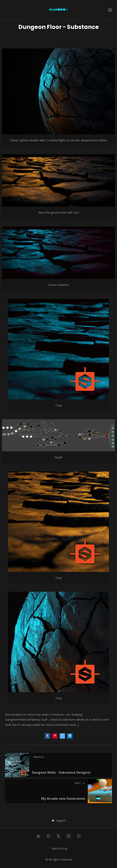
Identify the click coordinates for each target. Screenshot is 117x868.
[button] (58, 821)
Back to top (60, 848)
